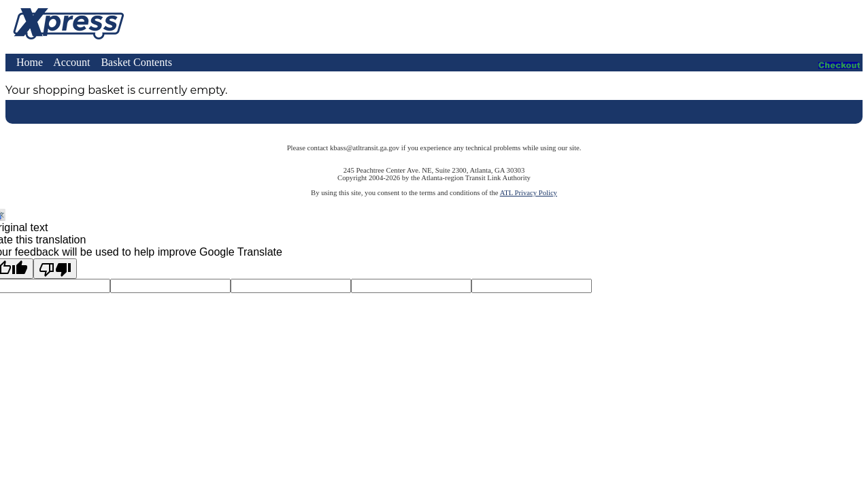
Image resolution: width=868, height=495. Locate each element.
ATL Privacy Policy (529, 193)
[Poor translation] (55, 269)
